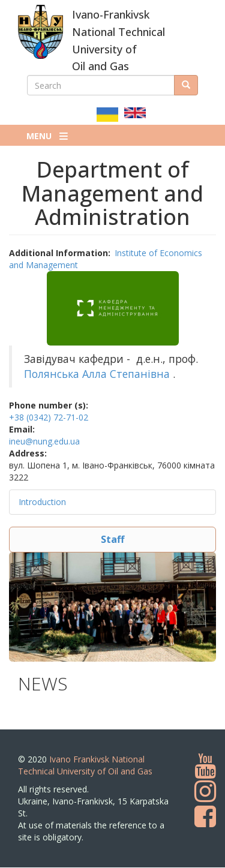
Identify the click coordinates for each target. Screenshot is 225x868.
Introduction (42, 502)
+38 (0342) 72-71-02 (49, 417)
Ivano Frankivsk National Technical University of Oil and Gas (85, 765)
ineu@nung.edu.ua (44, 441)
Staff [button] (112, 539)
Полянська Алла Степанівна (97, 374)
